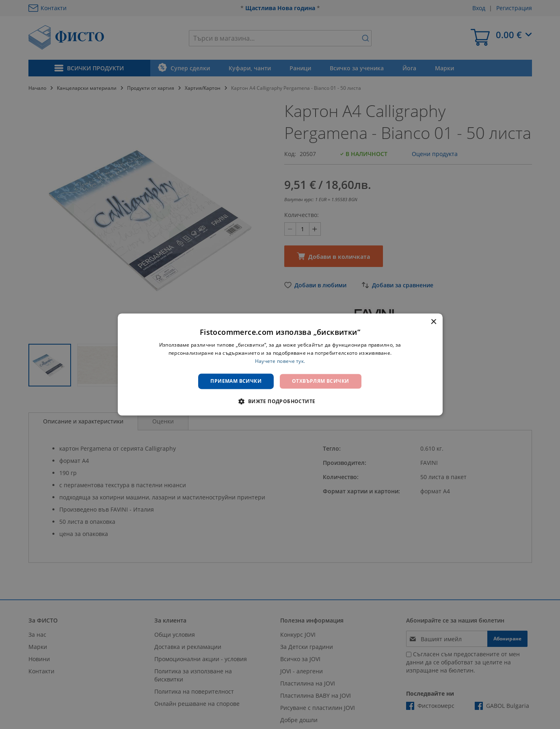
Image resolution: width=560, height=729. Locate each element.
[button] (280, 401)
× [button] (434, 322)
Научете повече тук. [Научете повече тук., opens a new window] (280, 361)
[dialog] (280, 364)
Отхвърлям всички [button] (320, 381)
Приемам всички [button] (236, 381)
